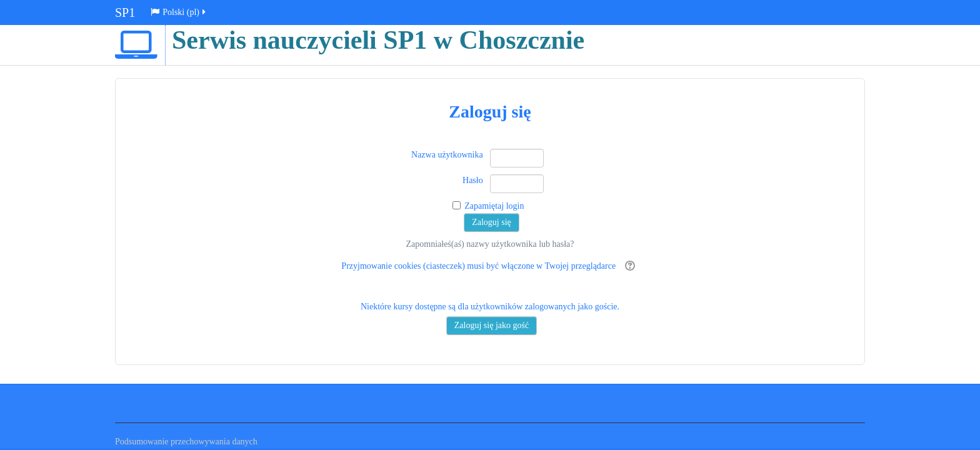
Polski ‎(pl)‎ (179, 12)
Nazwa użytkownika (447, 155)
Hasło (473, 180)
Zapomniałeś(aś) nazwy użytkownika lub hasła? (490, 244)
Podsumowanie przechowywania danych (186, 442)
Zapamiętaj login (494, 206)
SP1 (125, 12)
